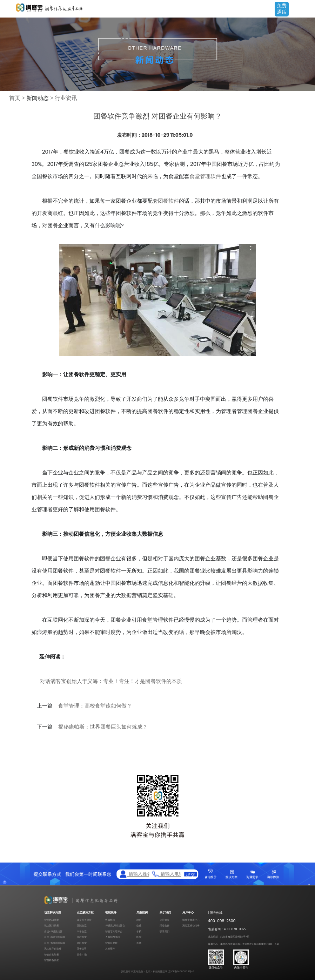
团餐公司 (82, 949)
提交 (190, 874)
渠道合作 (165, 925)
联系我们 (165, 931)
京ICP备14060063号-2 (181, 971)
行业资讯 (66, 98)
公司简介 (165, 920)
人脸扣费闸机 (113, 937)
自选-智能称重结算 (55, 943)
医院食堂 (82, 925)
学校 (139, 931)
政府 (139, 920)
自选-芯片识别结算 (55, 937)
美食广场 (82, 955)
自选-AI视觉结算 (53, 931)
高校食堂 (82, 937)
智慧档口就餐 (52, 920)
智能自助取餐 (52, 955)
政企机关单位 (84, 920)
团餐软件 (168, 201)
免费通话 (282, 9)
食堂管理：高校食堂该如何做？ (95, 706)
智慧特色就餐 (52, 960)
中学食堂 (82, 931)
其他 (139, 943)
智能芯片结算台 (114, 931)
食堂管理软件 (205, 176)
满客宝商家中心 (191, 920)
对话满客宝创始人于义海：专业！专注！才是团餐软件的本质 (111, 681)
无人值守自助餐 (53, 949)
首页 (15, 98)
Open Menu (306, 9)
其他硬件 (110, 949)
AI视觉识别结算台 (115, 925)
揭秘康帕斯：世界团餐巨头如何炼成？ (103, 727)
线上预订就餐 (52, 925)
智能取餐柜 (111, 943)
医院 (139, 937)
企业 (139, 925)
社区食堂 (82, 943)
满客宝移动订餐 (191, 925)
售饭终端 (110, 920)
